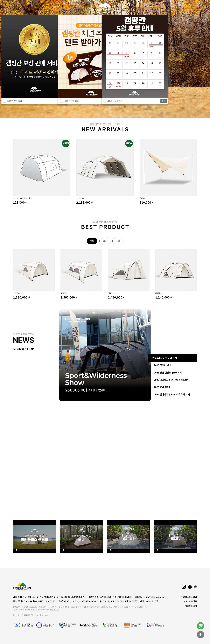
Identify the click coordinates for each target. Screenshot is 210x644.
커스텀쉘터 (81, 198)
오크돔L (64, 293)
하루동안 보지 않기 (115, 101)
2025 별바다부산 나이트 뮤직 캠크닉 (172, 394)
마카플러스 (160, 293)
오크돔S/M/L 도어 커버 (22, 198)
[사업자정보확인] (78, 597)
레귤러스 (111, 293)
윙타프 (142, 198)
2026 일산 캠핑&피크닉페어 (168, 372)
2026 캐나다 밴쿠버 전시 (165, 358)
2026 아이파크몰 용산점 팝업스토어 (172, 380)
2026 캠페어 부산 (163, 365)
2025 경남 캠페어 (163, 387)
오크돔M (16, 293)
